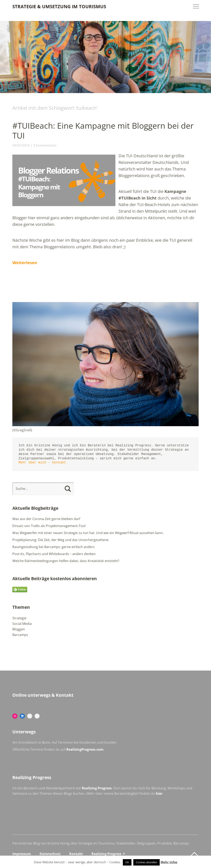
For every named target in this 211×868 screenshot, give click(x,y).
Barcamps (20, 635)
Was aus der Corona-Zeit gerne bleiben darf (46, 519)
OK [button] (127, 862)
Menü (196, 6)
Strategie (19, 618)
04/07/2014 (21, 145)
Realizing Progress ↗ (108, 854)
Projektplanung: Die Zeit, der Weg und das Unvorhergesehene (60, 540)
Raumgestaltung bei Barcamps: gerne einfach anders (53, 547)
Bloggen (19, 629)
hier (159, 793)
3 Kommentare (45, 145)
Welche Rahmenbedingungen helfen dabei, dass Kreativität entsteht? (66, 561)
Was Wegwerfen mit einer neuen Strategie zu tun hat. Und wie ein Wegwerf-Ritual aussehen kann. (88, 533)
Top (194, 854)
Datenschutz (50, 854)
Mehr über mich (32, 463)
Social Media (22, 624)
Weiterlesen (25, 263)
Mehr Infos (169, 862)
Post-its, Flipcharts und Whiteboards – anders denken (54, 554)
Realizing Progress (97, 788)
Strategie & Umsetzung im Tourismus (59, 6)
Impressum (22, 854)
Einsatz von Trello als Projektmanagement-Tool (49, 526)
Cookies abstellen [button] (147, 862)
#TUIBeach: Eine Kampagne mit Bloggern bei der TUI (105, 130)
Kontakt (59, 463)
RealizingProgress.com (85, 749)
